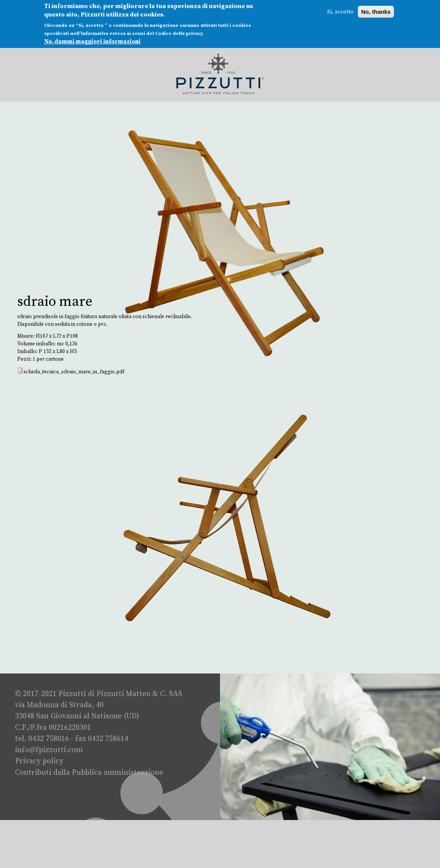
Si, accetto (340, 11)
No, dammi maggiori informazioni (92, 40)
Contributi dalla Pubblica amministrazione (89, 773)
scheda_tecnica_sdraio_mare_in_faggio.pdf (74, 372)
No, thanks (376, 11)
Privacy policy (39, 761)
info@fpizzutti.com (49, 750)
